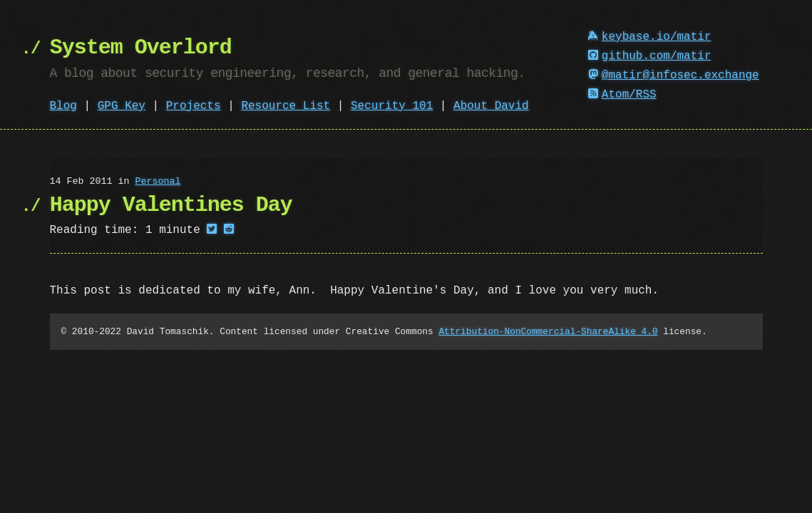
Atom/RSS (622, 95)
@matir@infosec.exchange (674, 76)
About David (491, 106)
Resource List (286, 106)
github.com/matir (649, 56)
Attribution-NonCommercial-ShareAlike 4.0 (548, 331)
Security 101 (392, 106)
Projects (194, 106)
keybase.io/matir (649, 37)
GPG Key (122, 106)
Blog (63, 106)
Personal (158, 182)
